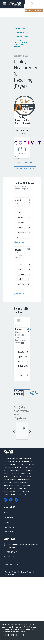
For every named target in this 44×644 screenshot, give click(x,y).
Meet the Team (9, 513)
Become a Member (33, 10)
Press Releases (9, 527)
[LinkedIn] (5, 500)
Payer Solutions (21, 32)
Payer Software (21, 36)
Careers (6, 522)
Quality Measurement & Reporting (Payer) (21, 43)
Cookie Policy (12, 635)
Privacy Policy (26, 572)
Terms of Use (10, 574)
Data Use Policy (10, 572)
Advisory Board (9, 517)
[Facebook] (11, 500)
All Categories (21, 28)
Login (11, 11)
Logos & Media (9, 532)
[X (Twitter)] (16, 500)
